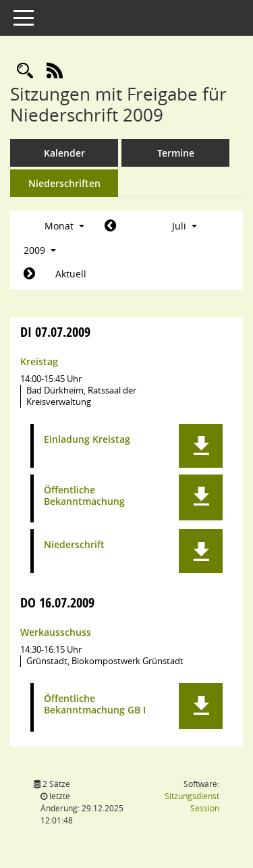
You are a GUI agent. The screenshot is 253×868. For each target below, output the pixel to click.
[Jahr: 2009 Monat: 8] (29, 274)
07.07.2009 (55, 332)
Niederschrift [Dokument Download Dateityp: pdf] (74, 545)
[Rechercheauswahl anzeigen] (25, 71)
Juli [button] (185, 226)
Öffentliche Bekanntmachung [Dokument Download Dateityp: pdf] (84, 496)
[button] (201, 446)
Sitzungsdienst (192, 802)
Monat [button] (64, 226)
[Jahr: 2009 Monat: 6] (110, 226)
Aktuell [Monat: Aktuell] (71, 274)
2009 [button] (40, 250)
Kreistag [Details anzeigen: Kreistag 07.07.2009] (39, 361)
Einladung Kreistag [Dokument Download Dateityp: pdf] (87, 440)
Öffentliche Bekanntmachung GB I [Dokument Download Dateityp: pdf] (95, 705)
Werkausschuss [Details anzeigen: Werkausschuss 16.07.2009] (56, 632)
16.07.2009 (57, 602)
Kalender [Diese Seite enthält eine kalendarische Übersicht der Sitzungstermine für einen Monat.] (64, 153)
